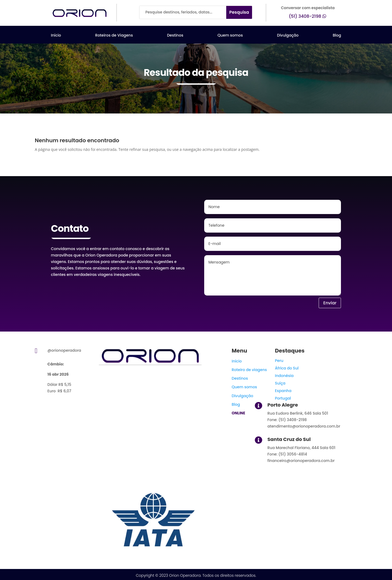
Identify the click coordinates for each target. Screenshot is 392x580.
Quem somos (230, 36)
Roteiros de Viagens (114, 36)
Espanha (283, 391)
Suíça (280, 383)
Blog (337, 36)
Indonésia (284, 376)
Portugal (283, 398)
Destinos (175, 36)
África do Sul (287, 368)
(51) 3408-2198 (305, 16)
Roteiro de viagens (249, 370)
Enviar (330, 303)
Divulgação (288, 36)
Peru (279, 361)
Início (56, 36)
